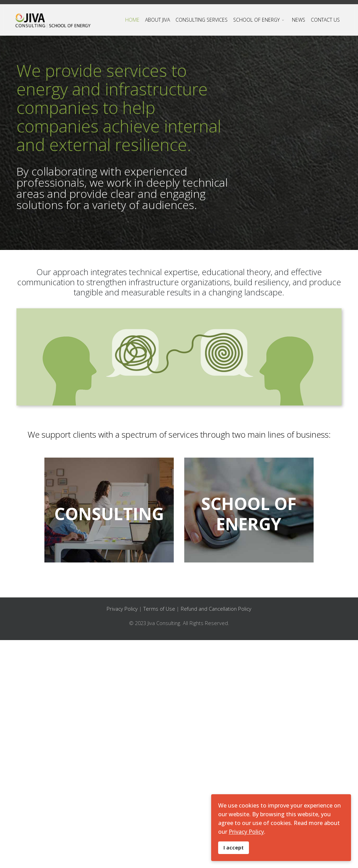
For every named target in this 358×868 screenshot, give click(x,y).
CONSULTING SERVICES (202, 20)
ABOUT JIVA (157, 20)
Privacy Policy (123, 609)
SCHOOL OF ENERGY (256, 20)
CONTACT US (325, 20)
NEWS (299, 20)
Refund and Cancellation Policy (216, 609)
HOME (132, 20)
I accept (234, 848)
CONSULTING (109, 514)
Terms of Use (160, 609)
